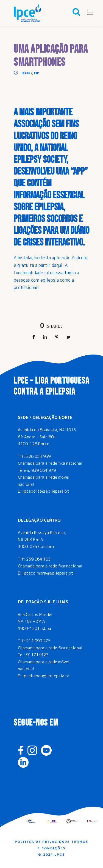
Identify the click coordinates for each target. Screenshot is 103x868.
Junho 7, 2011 (31, 73)
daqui (57, 265)
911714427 (37, 655)
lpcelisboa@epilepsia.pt (46, 676)
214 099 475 (38, 641)
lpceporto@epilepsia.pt (46, 491)
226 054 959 (38, 456)
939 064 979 (44, 470)
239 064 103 (38, 559)
